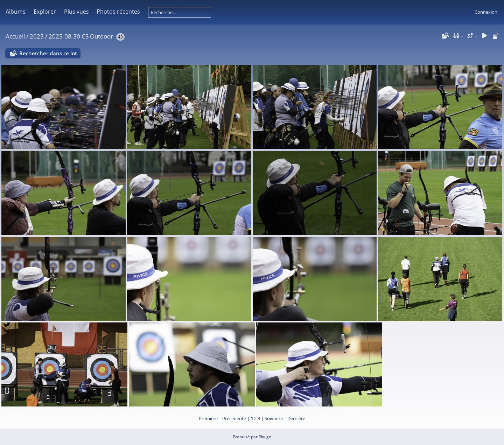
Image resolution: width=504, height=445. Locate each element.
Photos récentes (118, 12)
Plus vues (76, 12)
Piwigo (265, 437)
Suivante (274, 418)
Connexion (486, 12)
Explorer (45, 12)
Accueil (15, 36)
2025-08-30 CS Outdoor (81, 36)
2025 (37, 36)
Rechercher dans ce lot (48, 53)
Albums (16, 12)
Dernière (296, 418)
